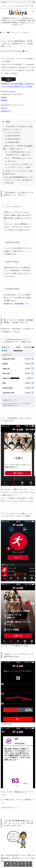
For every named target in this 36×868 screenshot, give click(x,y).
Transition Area (20, 6)
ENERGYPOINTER (12, 136)
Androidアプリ (6, 111)
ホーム (3, 32)
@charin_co (19, 792)
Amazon (4, 97)
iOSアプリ (4, 108)
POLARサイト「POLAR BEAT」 (14, 303)
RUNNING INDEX (12, 142)
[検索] (34, 2)
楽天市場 (4, 100)
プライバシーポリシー (8, 6)
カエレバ (13, 91)
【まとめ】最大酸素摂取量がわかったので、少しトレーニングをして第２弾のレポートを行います (18, 180)
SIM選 (32, 6)
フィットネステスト (13, 132)
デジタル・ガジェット (15, 32)
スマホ (27, 32)
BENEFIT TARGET (12, 139)
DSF (27, 6)
